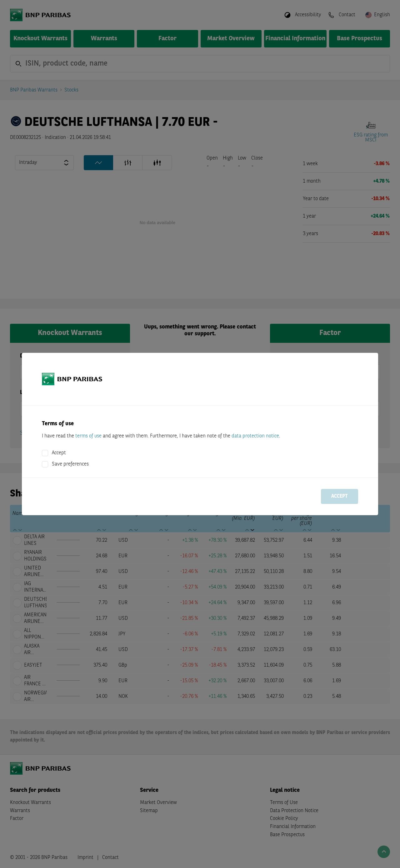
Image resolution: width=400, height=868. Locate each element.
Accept (59, 453)
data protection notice (255, 436)
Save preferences (70, 464)
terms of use (88, 436)
